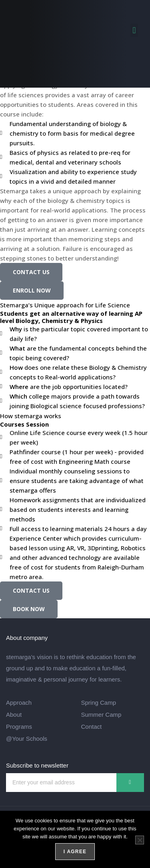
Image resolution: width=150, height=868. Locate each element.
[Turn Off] (140, 840)
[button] (134, 30)
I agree (75, 852)
